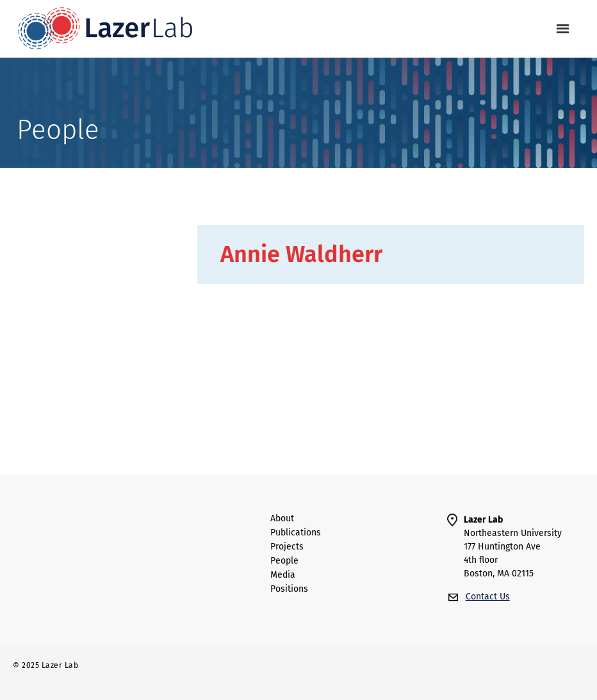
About (282, 519)
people (284, 561)
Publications (296, 533)
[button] (563, 29)
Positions (289, 589)
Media (283, 575)
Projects (287, 547)
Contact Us (488, 597)
